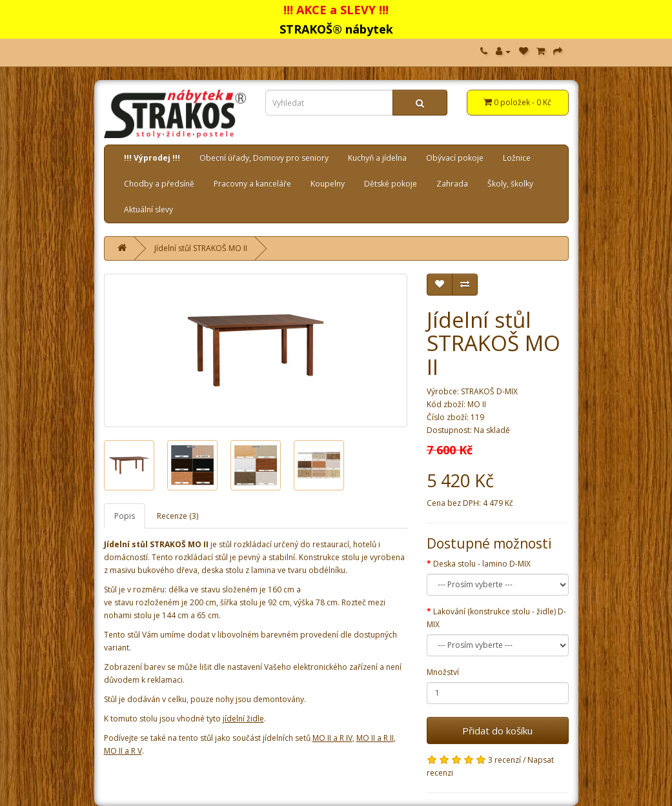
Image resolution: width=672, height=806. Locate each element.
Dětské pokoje (391, 184)
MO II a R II (375, 738)
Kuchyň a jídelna (377, 158)
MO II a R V (123, 751)
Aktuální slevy (148, 209)
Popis (125, 516)
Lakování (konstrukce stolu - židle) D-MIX (496, 618)
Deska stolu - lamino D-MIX (482, 564)
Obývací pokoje (455, 158)
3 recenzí (504, 760)
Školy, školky (510, 184)
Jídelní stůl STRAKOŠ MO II (201, 248)
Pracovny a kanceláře (252, 184)
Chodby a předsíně (159, 184)
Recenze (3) (178, 516)
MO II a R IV (332, 738)
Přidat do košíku (497, 730)
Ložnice (517, 158)
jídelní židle (243, 719)
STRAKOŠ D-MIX (489, 391)
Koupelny (328, 184)
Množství (443, 672)
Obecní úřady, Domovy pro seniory (264, 158)
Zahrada (452, 184)
